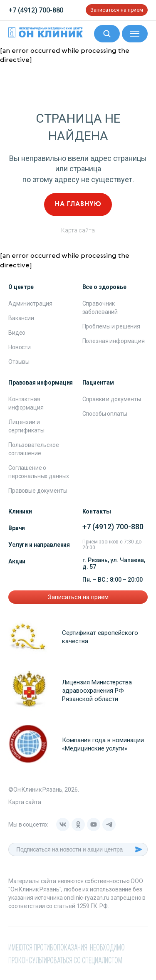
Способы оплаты (105, 414)
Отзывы (19, 362)
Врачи (17, 528)
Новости (20, 347)
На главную (78, 205)
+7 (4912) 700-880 (36, 10)
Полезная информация (114, 341)
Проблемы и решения (111, 326)
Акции (17, 561)
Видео (17, 333)
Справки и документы (112, 399)
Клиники (20, 511)
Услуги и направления (39, 545)
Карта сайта (78, 230)
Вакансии (21, 318)
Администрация (30, 304)
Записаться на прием (117, 10)
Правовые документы (38, 491)
